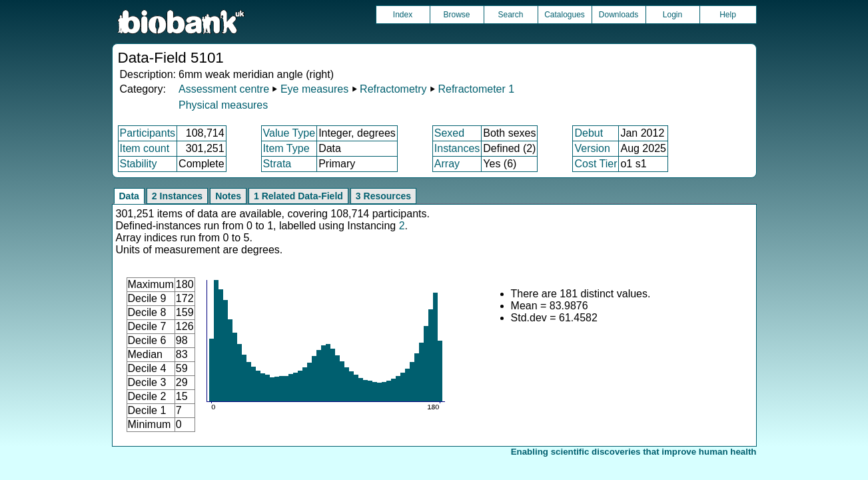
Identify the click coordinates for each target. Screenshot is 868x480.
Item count (145, 148)
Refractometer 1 (476, 89)
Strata (277, 164)
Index (403, 15)
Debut (589, 133)
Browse (456, 15)
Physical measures (223, 105)
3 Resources (383, 196)
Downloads (619, 15)
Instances (457, 148)
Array (447, 164)
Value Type (289, 133)
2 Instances (177, 196)
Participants (148, 133)
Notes (228, 196)
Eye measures (314, 89)
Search (510, 15)
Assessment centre (224, 89)
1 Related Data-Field (298, 196)
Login (672, 15)
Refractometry (393, 89)
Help (728, 15)
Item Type (286, 148)
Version (592, 148)
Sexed (449, 133)
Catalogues (565, 15)
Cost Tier (596, 164)
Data (129, 196)
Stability (139, 164)
